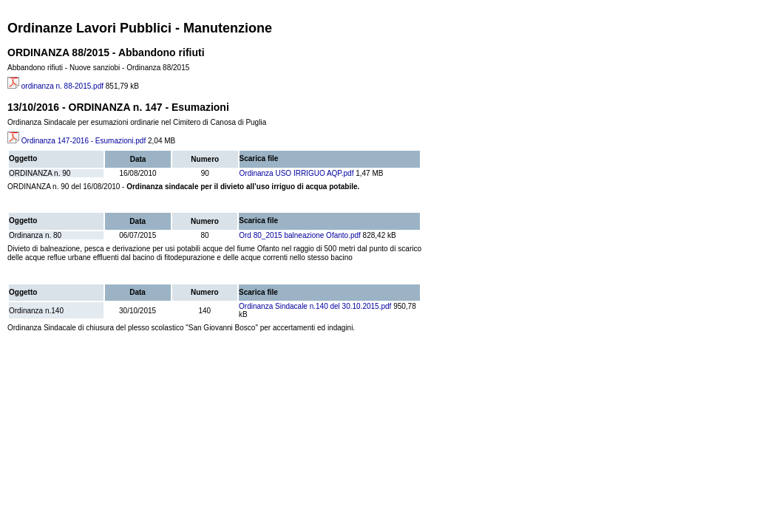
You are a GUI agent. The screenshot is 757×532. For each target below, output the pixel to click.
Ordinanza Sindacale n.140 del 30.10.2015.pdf (315, 306)
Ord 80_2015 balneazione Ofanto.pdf (300, 235)
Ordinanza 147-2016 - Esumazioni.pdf (77, 141)
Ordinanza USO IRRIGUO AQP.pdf (297, 173)
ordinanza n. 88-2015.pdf (55, 86)
